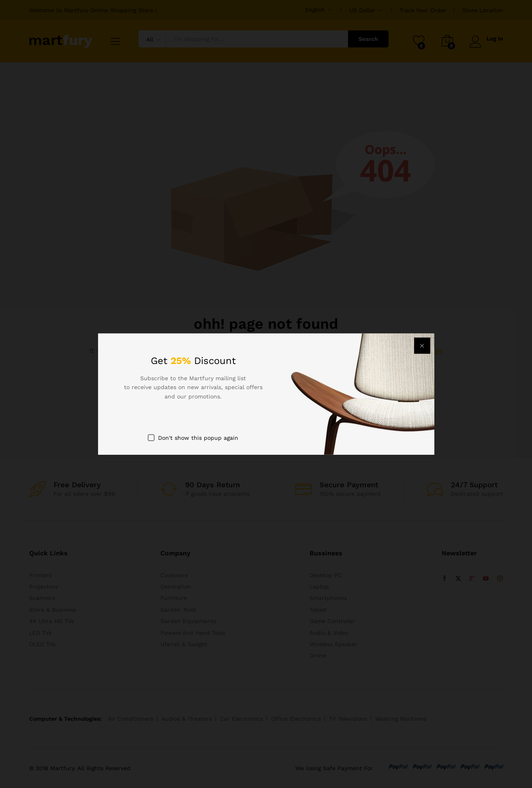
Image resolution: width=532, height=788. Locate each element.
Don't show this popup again (198, 438)
